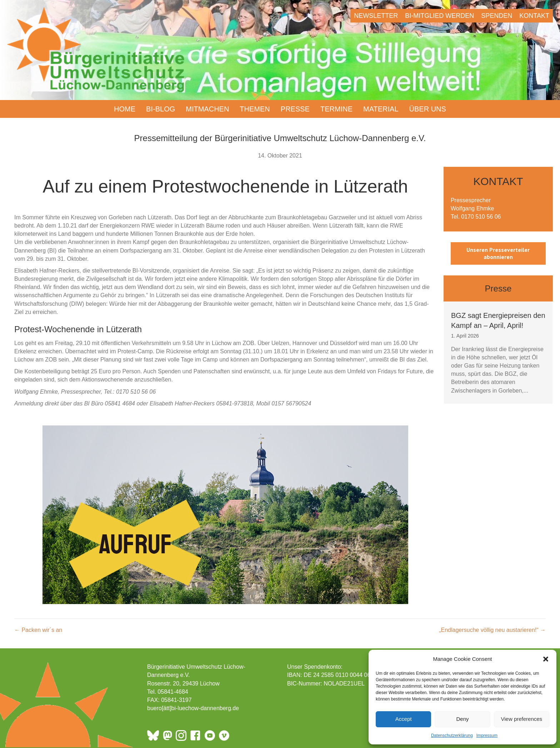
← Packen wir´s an (38, 630)
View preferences (522, 719)
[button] (546, 659)
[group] (498, 352)
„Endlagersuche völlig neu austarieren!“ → (492, 630)
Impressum (487, 735)
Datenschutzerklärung (452, 735)
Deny (462, 719)
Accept (404, 719)
